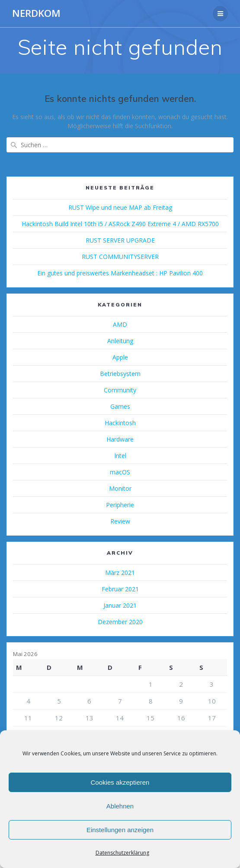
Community (120, 390)
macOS (120, 472)
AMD (120, 324)
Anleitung (120, 341)
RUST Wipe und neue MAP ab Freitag (120, 207)
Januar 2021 (120, 605)
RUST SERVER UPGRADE (120, 240)
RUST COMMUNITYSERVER (120, 257)
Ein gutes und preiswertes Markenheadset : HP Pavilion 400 (120, 273)
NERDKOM (36, 13)
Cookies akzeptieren (120, 782)
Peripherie (120, 505)
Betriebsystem (120, 374)
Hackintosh (120, 423)
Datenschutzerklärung (122, 853)
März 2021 (120, 573)
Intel (120, 456)
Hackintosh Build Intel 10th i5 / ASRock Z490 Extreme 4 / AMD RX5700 (120, 224)
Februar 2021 (120, 589)
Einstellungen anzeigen (120, 830)
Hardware (120, 439)
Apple (120, 357)
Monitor (120, 488)
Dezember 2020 (120, 622)
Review (120, 521)
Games (120, 406)
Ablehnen (120, 806)
